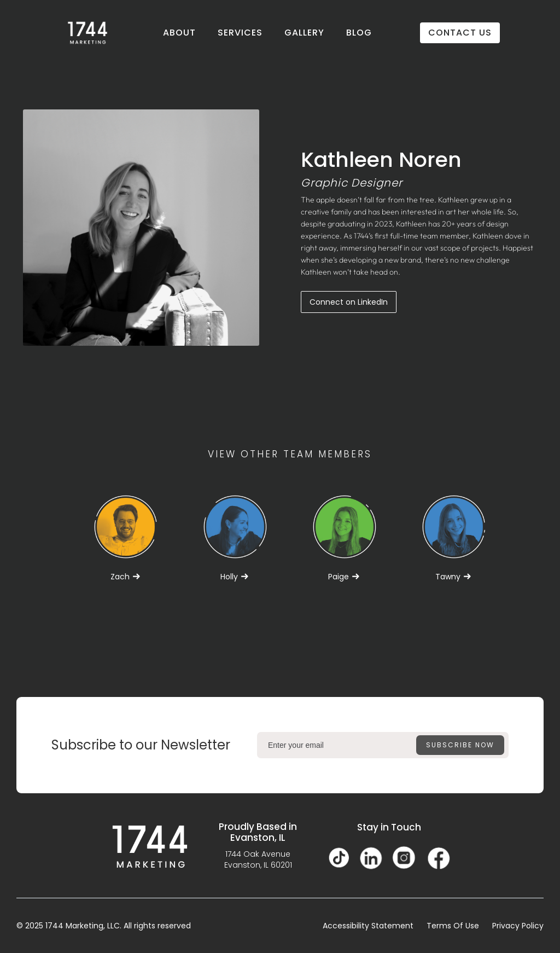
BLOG (359, 33)
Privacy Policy (518, 926)
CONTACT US (460, 33)
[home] (87, 33)
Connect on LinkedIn (349, 302)
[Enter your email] (383, 745)
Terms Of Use (453, 926)
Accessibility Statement (368, 926)
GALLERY (304, 33)
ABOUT (179, 33)
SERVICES (240, 33)
